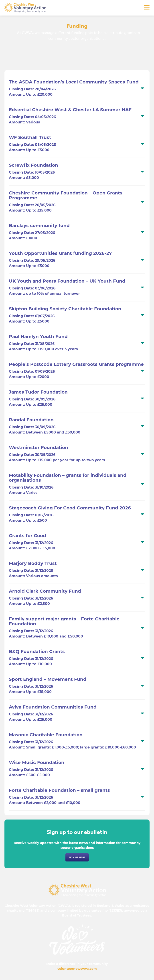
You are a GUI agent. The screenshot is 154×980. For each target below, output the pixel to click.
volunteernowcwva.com (77, 969)
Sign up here (77, 857)
